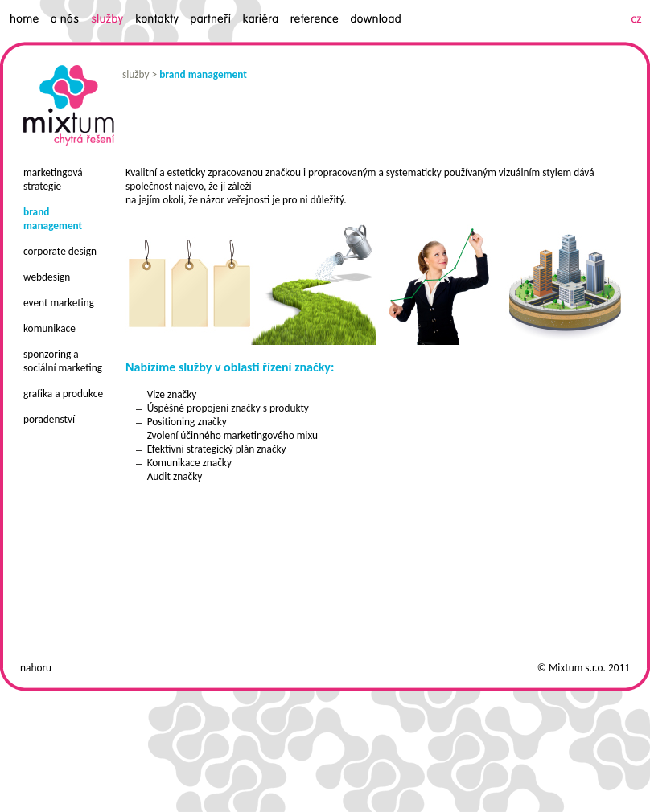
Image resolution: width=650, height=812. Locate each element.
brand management (203, 74)
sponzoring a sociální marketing (63, 361)
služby (136, 74)
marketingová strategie (53, 179)
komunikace (49, 328)
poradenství (49, 419)
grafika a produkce (63, 394)
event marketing (59, 303)
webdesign (47, 277)
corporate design (60, 251)
